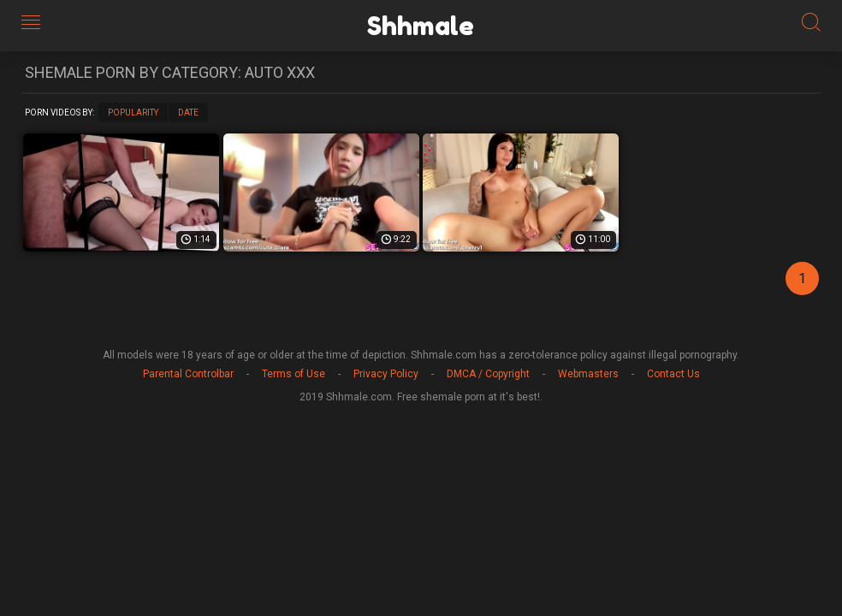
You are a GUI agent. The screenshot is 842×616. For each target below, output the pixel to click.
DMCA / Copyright (488, 374)
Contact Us (673, 374)
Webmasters (588, 374)
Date (188, 113)
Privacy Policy (386, 374)
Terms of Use (294, 374)
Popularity (133, 113)
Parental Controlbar (188, 374)
